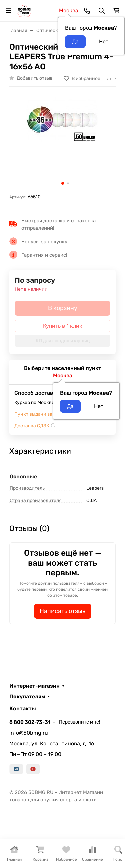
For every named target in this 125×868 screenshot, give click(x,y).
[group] (62, 143)
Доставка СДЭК (32, 426)
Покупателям (27, 697)
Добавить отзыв (35, 78)
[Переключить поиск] (102, 11)
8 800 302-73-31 (30, 722)
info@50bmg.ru (29, 733)
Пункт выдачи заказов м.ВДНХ (49, 414)
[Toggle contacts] (87, 11)
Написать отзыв (63, 611)
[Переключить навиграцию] (9, 11)
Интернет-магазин (34, 686)
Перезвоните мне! (79, 722)
